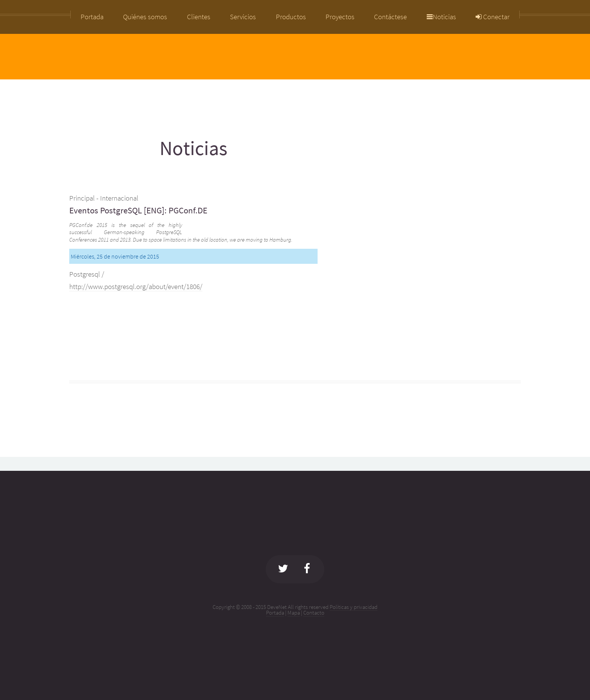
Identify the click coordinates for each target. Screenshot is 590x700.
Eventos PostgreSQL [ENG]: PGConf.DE (138, 210)
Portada (275, 612)
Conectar (493, 17)
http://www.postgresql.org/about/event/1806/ (136, 287)
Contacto (314, 612)
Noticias (441, 17)
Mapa (294, 612)
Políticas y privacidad (354, 607)
